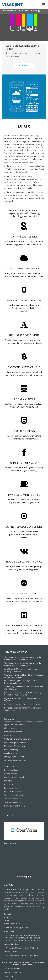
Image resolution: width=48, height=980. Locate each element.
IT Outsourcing (10, 735)
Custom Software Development (17, 739)
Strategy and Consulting (14, 757)
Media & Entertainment (14, 791)
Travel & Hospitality (12, 799)
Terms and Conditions (12, 972)
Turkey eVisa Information (15, 802)
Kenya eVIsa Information (14, 806)
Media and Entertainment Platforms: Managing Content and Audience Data (24, 694)
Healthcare (9, 784)
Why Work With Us (12, 924)
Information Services (13, 788)
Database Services (12, 753)
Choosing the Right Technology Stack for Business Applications (21, 682)
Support (7, 914)
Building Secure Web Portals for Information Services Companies (23, 709)
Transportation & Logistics (15, 795)
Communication (11, 774)
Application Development (15, 725)
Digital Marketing (11, 750)
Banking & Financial (12, 770)
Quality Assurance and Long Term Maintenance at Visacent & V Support (24, 676)
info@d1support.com (19, 927)
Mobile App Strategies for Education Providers (23, 704)
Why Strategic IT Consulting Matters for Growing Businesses (21, 670)
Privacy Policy (9, 976)
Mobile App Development (15, 746)
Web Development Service (15, 742)
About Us (8, 917)
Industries (9, 767)
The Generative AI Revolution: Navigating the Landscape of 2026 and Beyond (23, 658)
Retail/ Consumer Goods (14, 777)
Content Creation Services (15, 760)
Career (7, 920)
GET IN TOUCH (24, 66)
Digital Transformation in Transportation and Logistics (23, 700)
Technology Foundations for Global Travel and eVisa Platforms (23, 688)
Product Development (13, 732)
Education (8, 781)
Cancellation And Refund (13, 969)
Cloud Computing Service (15, 728)
